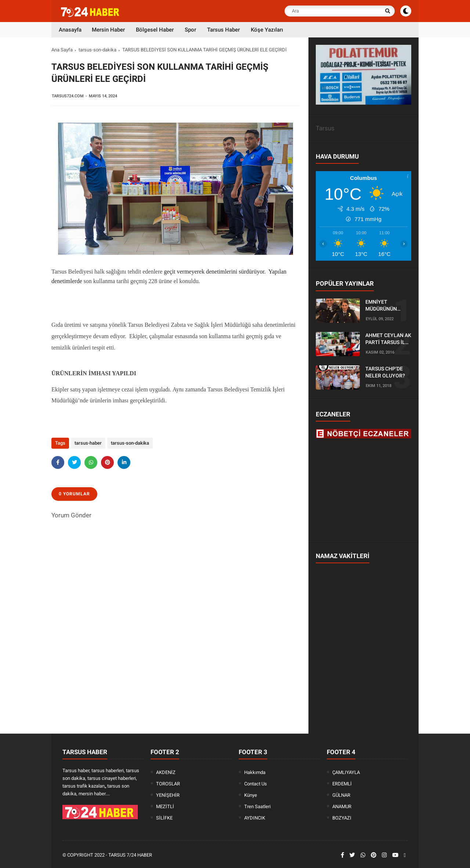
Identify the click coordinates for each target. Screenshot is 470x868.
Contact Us (256, 784)
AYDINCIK (255, 818)
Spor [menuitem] (190, 30)
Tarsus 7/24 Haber (130, 855)
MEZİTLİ (165, 806)
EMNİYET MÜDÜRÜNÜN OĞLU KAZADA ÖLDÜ (382, 306)
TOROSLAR (168, 784)
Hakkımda (255, 772)
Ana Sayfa (62, 50)
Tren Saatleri (257, 806)
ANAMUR (342, 806)
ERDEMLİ (342, 784)
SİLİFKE (164, 818)
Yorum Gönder (71, 515)
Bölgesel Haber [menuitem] (155, 30)
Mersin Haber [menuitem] (108, 30)
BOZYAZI (342, 818)
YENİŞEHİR (168, 795)
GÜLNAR (341, 795)
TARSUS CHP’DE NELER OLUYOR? (385, 372)
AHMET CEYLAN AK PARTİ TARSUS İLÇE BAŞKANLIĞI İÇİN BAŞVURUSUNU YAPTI (388, 339)
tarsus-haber (88, 443)
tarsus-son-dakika (97, 50)
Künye (251, 795)
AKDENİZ (166, 772)
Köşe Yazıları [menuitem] (267, 30)
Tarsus (325, 128)
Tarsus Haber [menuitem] (223, 30)
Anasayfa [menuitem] (70, 30)
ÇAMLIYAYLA (346, 772)
